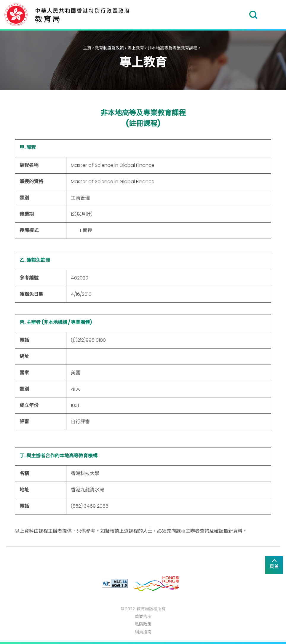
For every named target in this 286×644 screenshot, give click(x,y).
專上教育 (136, 48)
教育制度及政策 (109, 48)
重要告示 (143, 616)
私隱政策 (143, 624)
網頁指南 (143, 632)
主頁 (87, 48)
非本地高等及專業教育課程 (172, 48)
